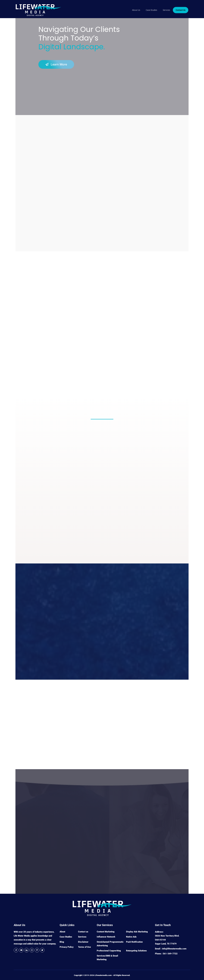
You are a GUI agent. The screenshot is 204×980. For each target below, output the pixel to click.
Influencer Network (106, 937)
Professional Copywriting (109, 951)
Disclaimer (83, 942)
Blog (62, 942)
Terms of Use (84, 947)
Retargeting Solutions (136, 951)
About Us (136, 10)
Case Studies (151, 10)
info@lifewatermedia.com (174, 949)
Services (166, 10)
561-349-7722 (170, 954)
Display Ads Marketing (137, 932)
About (62, 932)
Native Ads (131, 937)
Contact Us (181, 10)
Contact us (83, 932)
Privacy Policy (67, 947)
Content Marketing (106, 932)
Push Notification (134, 942)
